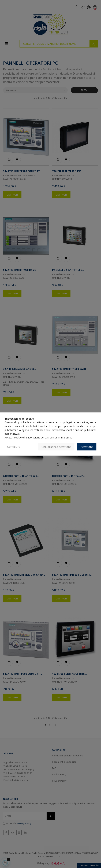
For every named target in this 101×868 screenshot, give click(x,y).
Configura (14, 446)
